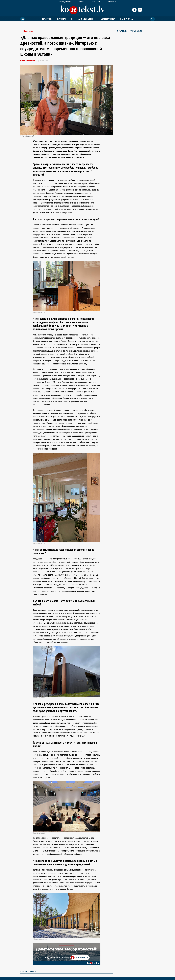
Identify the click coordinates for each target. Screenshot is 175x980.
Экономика (107, 19)
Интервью (28, 31)
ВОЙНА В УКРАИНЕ (83, 19)
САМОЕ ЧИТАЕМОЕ (130, 31)
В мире (62, 19)
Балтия (47, 19)
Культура (126, 19)
